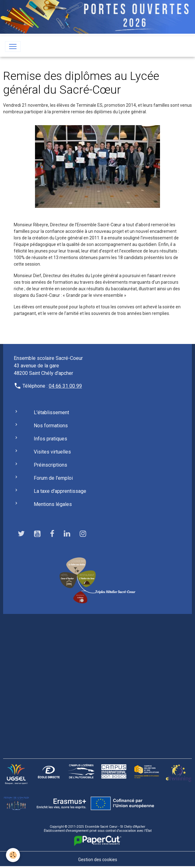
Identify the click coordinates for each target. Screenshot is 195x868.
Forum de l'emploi (53, 478)
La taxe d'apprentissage (60, 491)
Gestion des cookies (98, 860)
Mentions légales (53, 504)
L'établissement (51, 412)
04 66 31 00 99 (65, 386)
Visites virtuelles (52, 452)
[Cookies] (13, 855)
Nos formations (51, 426)
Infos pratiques (50, 439)
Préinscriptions (50, 465)
